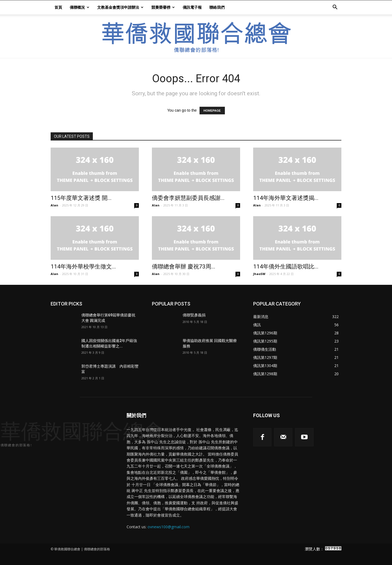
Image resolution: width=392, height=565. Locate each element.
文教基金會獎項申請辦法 (120, 7)
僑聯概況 (79, 7)
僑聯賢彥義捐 (194, 315)
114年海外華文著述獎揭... (286, 198)
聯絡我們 (217, 7)
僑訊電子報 (192, 7)
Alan (54, 205)
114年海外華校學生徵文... (83, 267)
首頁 (58, 7)
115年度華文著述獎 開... (81, 198)
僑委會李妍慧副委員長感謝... (188, 198)
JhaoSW (259, 274)
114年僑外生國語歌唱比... (286, 267)
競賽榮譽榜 (163, 7)
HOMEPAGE (212, 111)
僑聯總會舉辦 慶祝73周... (184, 267)
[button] (335, 8)
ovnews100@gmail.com (169, 527)
